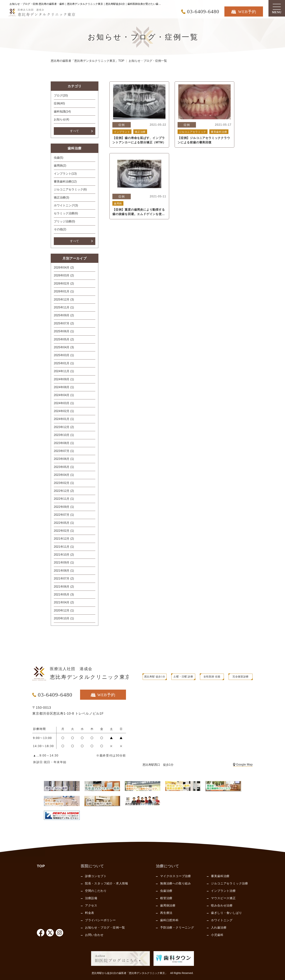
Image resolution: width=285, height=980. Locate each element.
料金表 (90, 913)
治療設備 (91, 898)
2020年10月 (64, 618)
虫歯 (59, 158)
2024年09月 (64, 379)
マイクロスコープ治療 (176, 876)
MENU (277, 12)
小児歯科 (217, 935)
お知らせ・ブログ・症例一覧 (105, 928)
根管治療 (166, 898)
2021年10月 (64, 555)
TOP (41, 866)
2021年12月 (64, 539)
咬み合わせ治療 (222, 905)
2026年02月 (64, 284)
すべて (75, 131)
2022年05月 (64, 523)
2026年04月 (64, 268)
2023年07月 (64, 451)
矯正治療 (62, 197)
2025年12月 (64, 299)
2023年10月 (64, 435)
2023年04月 (64, 475)
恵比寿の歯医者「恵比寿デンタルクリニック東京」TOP (88, 61)
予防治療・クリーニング (177, 928)
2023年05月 (64, 467)
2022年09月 (64, 507)
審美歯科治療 (65, 181)
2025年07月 (64, 323)
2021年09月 (64, 563)
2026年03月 (64, 275)
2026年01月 (64, 291)
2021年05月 (64, 594)
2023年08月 (64, 443)
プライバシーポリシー (100, 920)
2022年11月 (64, 499)
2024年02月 (64, 411)
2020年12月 (64, 610)
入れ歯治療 (219, 928)
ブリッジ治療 (64, 221)
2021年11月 (64, 547)
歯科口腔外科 (169, 920)
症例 (59, 103)
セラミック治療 (66, 213)
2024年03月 (64, 403)
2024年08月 (64, 387)
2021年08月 (64, 571)
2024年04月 (64, 395)
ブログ (61, 95)
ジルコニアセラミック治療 (230, 883)
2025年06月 (64, 331)
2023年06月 (64, 459)
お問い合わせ (94, 935)
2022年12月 (64, 491)
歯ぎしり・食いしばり (226, 913)
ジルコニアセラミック (70, 189)
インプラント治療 (223, 891)
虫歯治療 (166, 891)
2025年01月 (64, 363)
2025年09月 (64, 315)
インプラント (65, 174)
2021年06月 (64, 587)
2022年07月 (64, 515)
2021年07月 (64, 578)
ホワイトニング (66, 205)
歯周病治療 (168, 905)
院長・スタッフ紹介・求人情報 (107, 883)
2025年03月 (64, 355)
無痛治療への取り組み (176, 883)
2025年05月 (64, 339)
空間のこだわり (96, 891)
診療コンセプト (96, 876)
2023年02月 (64, 483)
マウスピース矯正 (223, 898)
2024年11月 (64, 371)
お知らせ (62, 119)
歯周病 (60, 166)
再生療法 (166, 913)
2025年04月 (64, 347)
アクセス (91, 905)
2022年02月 (64, 531)
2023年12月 (64, 427)
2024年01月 (64, 419)
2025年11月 (64, 307)
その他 (60, 229)
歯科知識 (62, 111)
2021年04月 (64, 602)
